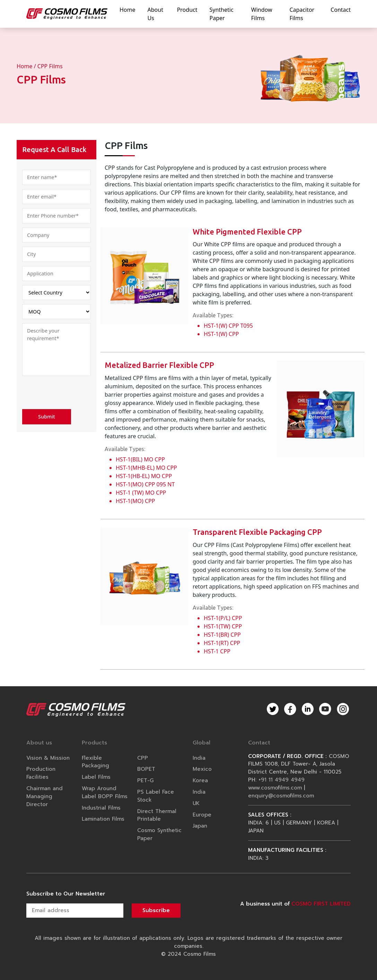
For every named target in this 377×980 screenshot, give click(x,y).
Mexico (202, 769)
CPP (143, 758)
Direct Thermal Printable (157, 815)
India (199, 758)
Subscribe (156, 910)
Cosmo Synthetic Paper (159, 834)
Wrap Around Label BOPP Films (105, 792)
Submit (47, 417)
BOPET (146, 769)
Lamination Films (103, 819)
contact (341, 10)
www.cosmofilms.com (275, 788)
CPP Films (50, 66)
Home (25, 66)
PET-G (145, 780)
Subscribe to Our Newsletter (66, 894)
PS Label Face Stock (156, 796)
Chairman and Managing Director (45, 796)
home (128, 10)
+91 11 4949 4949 (282, 780)
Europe (202, 815)
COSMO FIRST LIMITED (321, 904)
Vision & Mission (48, 758)
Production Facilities (41, 773)
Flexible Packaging (95, 762)
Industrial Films (101, 808)
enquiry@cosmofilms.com (281, 796)
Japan (200, 826)
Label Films (96, 777)
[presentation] (75, 394)
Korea (200, 780)
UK (196, 803)
